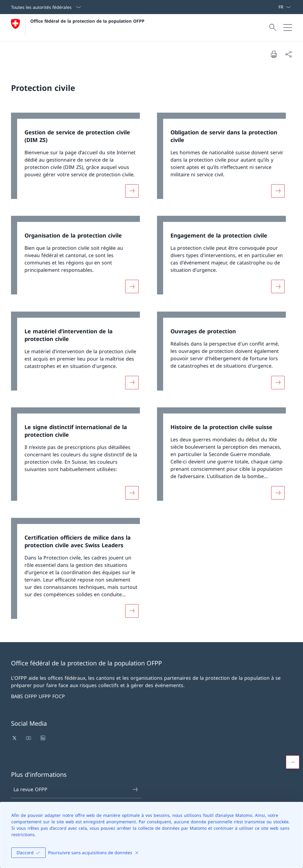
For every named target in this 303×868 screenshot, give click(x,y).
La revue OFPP (76, 789)
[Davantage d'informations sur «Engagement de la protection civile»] (278, 286)
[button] (293, 762)
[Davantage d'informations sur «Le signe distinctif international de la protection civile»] (132, 493)
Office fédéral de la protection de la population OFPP (87, 21)
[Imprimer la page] (274, 54)
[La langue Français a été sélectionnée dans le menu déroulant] (284, 7)
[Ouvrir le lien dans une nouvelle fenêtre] (15, 738)
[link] (79, 159)
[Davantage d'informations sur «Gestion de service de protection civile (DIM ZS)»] (132, 191)
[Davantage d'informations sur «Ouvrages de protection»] (278, 382)
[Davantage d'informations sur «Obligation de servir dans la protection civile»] (278, 191)
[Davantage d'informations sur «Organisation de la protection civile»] (132, 286)
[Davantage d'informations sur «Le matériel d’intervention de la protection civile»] (132, 382)
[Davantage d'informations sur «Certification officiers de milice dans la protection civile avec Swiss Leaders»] (132, 611)
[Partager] (288, 54)
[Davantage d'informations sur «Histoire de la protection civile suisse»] (278, 493)
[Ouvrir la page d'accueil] (78, 28)
